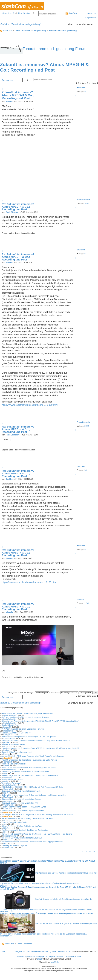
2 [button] (82, 851)
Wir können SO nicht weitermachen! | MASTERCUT (22, 838)
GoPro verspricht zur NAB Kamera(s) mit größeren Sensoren (25, 717)
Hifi (5, 832)
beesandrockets (10, 836)
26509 (87, 203)
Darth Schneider (10, 715)
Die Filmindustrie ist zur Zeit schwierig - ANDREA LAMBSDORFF (27, 818)
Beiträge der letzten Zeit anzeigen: (28, 693)
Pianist (6, 766)
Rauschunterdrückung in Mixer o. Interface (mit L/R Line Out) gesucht (29, 737)
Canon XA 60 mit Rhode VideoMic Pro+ (17, 733)
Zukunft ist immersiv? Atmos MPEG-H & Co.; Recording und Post (44, 67)
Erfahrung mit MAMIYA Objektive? (15, 846)
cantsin (6, 781)
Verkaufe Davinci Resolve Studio (14, 822)
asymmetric (8, 801)
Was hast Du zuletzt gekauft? (13, 779)
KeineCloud (8, 809)
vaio (5, 774)
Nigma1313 (8, 746)
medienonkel (8, 731)
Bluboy (6, 754)
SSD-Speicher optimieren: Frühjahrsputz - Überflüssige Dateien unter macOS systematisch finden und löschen (47, 913)
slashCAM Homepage (36, 956)
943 (86, 92)
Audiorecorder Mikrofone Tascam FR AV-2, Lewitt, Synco (24, 807)
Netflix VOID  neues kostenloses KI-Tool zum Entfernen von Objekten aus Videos (34, 795)
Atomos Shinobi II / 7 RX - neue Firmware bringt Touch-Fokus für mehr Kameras (33, 756)
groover (6, 743)
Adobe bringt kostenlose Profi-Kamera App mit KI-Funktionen (25, 772)
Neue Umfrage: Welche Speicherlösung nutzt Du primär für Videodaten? (30, 775)
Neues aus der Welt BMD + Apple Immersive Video (21, 791)
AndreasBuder (9, 739)
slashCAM (71, 13)
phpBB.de (55, 962)
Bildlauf (6, 750)
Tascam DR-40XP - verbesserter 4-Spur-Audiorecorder (23, 811)
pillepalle (81, 599)
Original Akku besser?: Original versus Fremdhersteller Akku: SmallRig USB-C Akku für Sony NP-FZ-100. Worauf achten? (47, 862)
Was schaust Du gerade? (11, 783)
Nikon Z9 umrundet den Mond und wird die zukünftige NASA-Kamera (28, 768)
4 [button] (90, 851)
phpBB (40, 959)
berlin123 (7, 727)
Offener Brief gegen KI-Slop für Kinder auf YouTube (21, 826)
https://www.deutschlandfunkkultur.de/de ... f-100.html (29, 582)
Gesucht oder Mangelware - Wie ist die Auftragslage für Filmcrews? (28, 713)
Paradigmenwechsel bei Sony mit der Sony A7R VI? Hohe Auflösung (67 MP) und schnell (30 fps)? (40, 748)
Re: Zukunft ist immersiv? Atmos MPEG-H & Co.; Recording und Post (18, 207)
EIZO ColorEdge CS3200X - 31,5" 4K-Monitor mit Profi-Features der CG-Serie (32, 787)
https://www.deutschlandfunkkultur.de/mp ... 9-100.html (30, 405)
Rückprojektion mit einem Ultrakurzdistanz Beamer (21, 799)
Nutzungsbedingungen (54, 956)
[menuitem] (18, 13)
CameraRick (8, 789)
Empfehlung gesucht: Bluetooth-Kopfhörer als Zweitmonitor (25, 830)
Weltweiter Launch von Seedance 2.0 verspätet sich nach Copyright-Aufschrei (32, 842)
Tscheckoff (8, 762)
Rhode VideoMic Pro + (10, 725)
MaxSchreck (8, 797)
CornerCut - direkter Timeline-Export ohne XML (20, 803)
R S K (6, 793)
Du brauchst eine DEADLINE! (13, 744)
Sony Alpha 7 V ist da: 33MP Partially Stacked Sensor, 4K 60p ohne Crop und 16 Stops (36, 741)
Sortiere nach (64, 693)
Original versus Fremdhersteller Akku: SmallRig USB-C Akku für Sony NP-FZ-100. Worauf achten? (40, 721)
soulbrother (8, 777)
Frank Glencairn (84, 200)
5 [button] (94, 851)
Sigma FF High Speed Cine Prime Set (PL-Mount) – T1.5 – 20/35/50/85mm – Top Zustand (37, 834)
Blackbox (81, 88)
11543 (87, 603)
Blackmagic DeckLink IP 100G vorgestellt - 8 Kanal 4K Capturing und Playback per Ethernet (37, 815)
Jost (5, 824)
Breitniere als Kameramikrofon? (14, 764)
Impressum (21, 956)
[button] (97, 851)
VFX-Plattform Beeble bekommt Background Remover (23, 729)
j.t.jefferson (8, 828)
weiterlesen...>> (6, 885)
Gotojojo (7, 735)
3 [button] (86, 851)
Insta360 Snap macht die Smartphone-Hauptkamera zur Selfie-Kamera (29, 760)
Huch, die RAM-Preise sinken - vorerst (16, 752)
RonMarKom (8, 848)
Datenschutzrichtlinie (73, 956)
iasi (5, 844)
